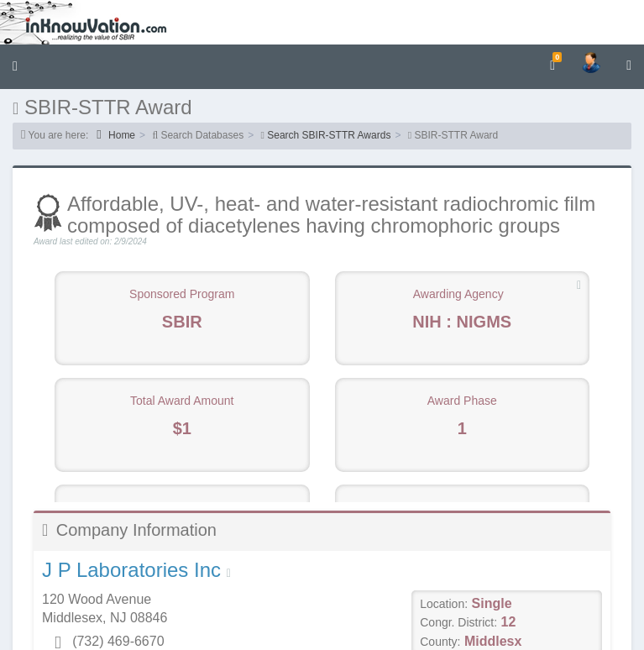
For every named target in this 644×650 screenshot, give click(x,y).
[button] (15, 67)
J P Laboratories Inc (131, 570)
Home (116, 135)
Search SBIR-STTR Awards (329, 135)
